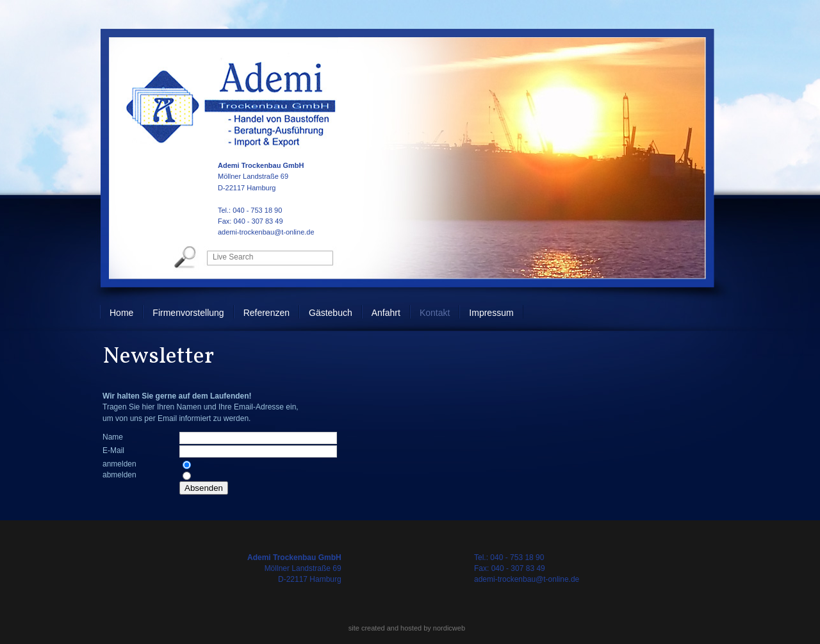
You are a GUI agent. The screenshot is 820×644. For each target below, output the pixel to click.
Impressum (491, 313)
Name (113, 437)
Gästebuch (331, 313)
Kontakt (435, 313)
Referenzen (266, 313)
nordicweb (449, 628)
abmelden (119, 475)
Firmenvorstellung (188, 313)
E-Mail (113, 450)
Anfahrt (386, 313)
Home (121, 313)
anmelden (119, 464)
